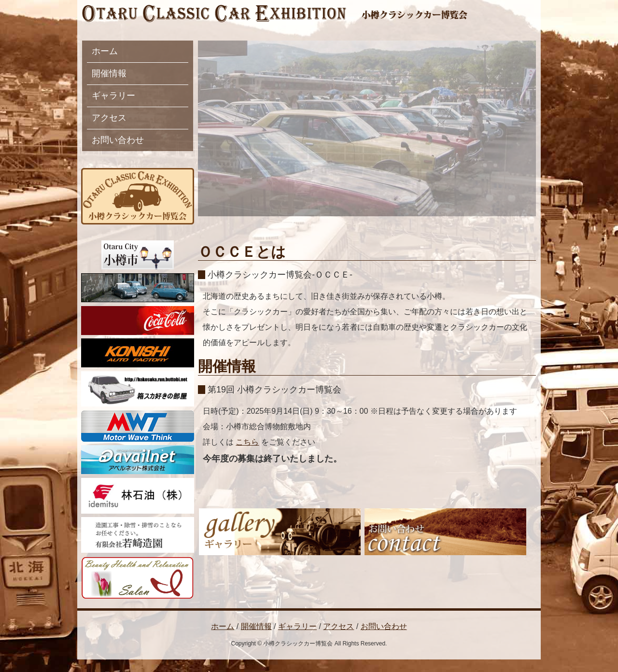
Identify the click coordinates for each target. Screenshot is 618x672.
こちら (247, 442)
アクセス (109, 118)
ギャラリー (113, 96)
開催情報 (109, 73)
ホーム (105, 51)
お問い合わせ (118, 140)
